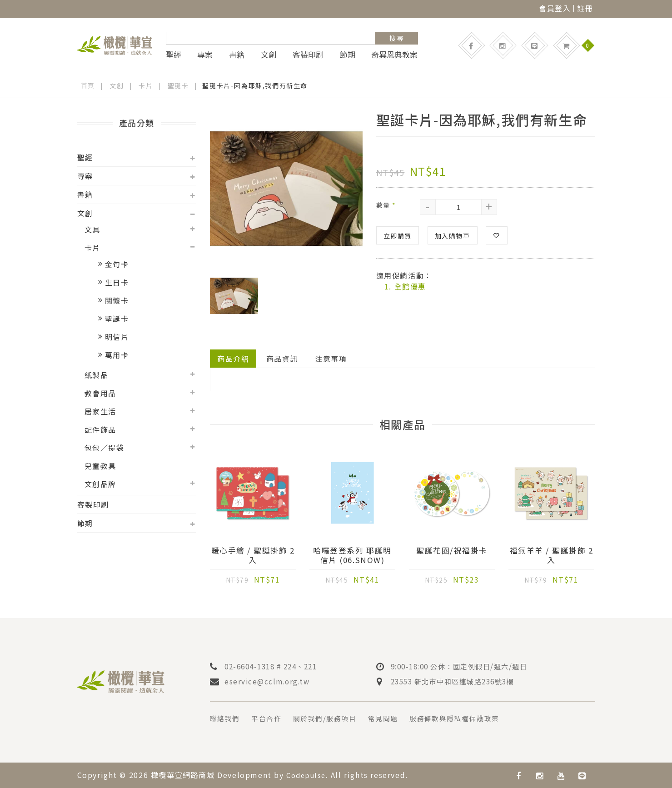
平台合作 (269, 718)
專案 (205, 55)
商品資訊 (282, 359)
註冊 (585, 8)
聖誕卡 (179, 85)
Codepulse (308, 775)
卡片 (146, 85)
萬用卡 (117, 355)
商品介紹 (233, 359)
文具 (92, 229)
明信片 (117, 337)
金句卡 (117, 264)
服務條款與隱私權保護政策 (468, 718)
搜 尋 (396, 38)
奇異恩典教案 (394, 55)
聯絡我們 (226, 718)
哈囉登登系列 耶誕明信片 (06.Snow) (352, 556)
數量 (386, 205)
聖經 (174, 55)
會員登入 (555, 8)
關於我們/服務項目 (331, 718)
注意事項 (331, 359)
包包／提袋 (105, 448)
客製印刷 (308, 55)
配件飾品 (100, 429)
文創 (269, 55)
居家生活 (100, 411)
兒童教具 (100, 466)
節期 (348, 55)
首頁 (88, 85)
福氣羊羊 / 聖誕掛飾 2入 (551, 556)
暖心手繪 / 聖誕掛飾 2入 (253, 556)
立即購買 (398, 236)
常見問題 (392, 718)
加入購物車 (453, 236)
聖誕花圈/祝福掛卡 (452, 551)
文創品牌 (100, 484)
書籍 (237, 55)
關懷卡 (117, 300)
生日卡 (117, 282)
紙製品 (97, 375)
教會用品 (100, 393)
